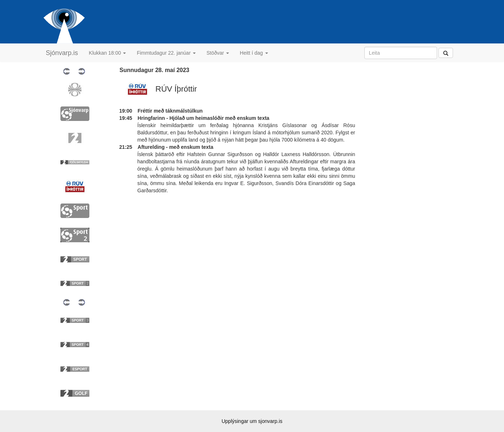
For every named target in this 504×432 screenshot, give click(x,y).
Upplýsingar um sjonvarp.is (252, 421)
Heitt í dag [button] (254, 53)
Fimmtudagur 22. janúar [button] (166, 53)
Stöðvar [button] (218, 53)
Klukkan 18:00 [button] (108, 53)
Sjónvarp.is (62, 53)
